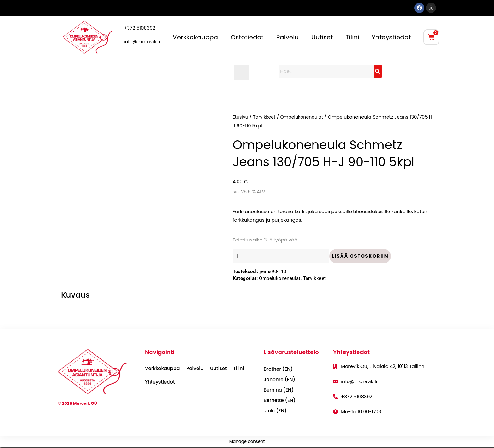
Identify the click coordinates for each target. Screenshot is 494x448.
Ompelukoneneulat (305, 117)
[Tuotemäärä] (283, 257)
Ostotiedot (247, 37)
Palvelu (287, 37)
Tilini (352, 37)
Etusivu (241, 117)
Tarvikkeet (266, 117)
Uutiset (322, 37)
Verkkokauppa (195, 37)
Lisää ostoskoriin (364, 256)
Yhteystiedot (391, 37)
